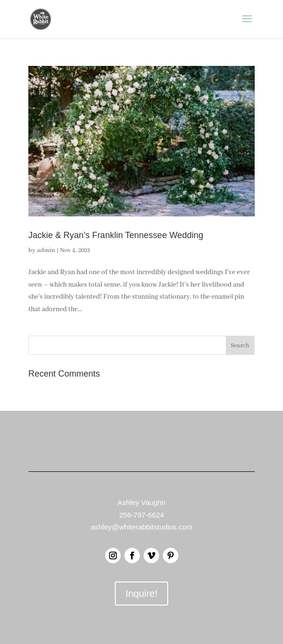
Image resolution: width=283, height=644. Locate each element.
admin (46, 250)
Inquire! (141, 593)
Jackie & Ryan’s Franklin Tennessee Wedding (116, 235)
